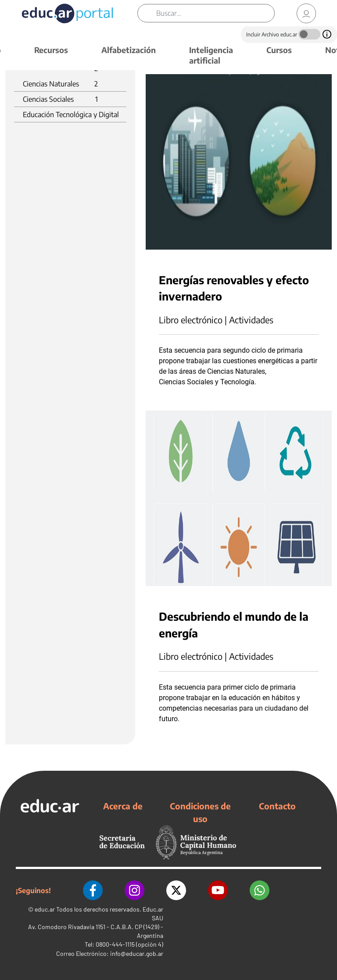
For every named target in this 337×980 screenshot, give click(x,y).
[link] (306, 13)
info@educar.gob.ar (137, 953)
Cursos (279, 50)
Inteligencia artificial (211, 55)
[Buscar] (215, 13)
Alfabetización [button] (129, 50)
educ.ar (45, 909)
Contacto (277, 806)
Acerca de (123, 806)
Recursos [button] (51, 50)
